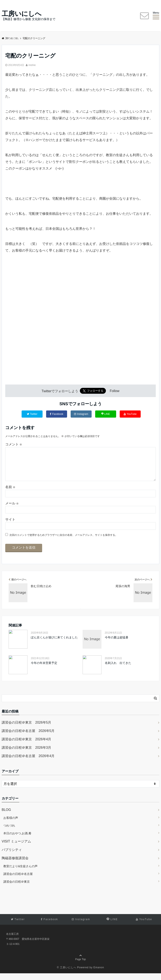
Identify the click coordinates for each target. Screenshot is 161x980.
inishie (32, 65)
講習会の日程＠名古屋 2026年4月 (28, 763)
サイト (10, 526)
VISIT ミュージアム (16, 848)
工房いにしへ (22, 14)
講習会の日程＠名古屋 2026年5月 (28, 738)
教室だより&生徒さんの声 (20, 873)
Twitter (32, 414)
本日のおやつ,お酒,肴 (17, 840)
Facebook (57, 414)
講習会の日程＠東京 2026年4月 (27, 746)
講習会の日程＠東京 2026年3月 (27, 754)
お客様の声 (11, 824)
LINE (106, 414)
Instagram (81, 414)
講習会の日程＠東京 (17, 888)
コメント (14, 444)
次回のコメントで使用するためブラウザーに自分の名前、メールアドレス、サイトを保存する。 (64, 542)
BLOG (6, 816)
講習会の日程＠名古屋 (18, 881)
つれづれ (9, 832)
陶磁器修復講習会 (15, 865)
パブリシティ (12, 856)
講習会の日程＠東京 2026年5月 (27, 729)
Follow (114, 391)
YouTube (130, 414)
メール (12, 510)
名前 (10, 494)
